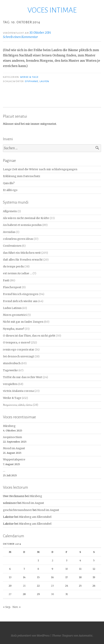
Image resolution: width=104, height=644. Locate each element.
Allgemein (10, 211)
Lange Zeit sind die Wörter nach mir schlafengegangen (40, 169)
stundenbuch (12, 363)
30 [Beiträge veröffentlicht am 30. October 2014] (52, 594)
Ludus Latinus (12, 308)
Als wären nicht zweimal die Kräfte (26, 218)
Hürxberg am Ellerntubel (35, 517)
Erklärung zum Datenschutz (21, 176)
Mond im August (14, 448)
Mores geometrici (15, 315)
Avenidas (9, 232)
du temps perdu (13, 267)
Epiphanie (32, 81)
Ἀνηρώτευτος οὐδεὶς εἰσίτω (18, 405)
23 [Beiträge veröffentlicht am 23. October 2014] (52, 586)
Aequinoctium (12, 437)
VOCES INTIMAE (52, 10)
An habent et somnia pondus (22, 225)
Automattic (86, 636)
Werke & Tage (29, 77)
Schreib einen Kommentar (20, 37)
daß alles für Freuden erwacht (23, 260)
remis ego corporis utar (19, 350)
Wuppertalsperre (14, 460)
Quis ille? (9, 183)
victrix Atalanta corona (18, 391)
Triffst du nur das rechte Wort (23, 377)
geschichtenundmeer (17, 510)
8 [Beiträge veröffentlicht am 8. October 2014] (38, 569)
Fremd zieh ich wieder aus (20, 301)
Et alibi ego (10, 190)
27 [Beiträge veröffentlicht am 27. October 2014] (10, 594)
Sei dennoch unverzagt (18, 356)
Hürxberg (9, 426)
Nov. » (17, 607)
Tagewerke (10, 370)
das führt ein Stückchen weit (22, 253)
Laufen (44, 81)
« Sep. (7, 607)
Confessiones (12, 246)
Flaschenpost (12, 287)
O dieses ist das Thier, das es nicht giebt (29, 336)
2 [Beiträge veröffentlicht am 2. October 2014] (52, 560)
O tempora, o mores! (17, 343)
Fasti (6, 280)
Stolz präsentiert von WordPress (30, 636)
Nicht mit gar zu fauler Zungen (23, 322)
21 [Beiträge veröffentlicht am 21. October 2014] (24, 586)
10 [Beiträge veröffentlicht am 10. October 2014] (67, 569)
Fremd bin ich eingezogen (21, 294)
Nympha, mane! (14, 329)
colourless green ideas (18, 239)
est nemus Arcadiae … (17, 273)
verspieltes (10, 384)
